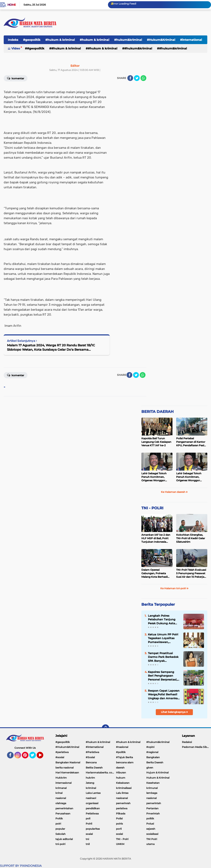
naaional (61, 798)
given (150, 768)
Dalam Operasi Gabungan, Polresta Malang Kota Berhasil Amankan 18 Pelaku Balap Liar (154, 573)
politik (150, 818)
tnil (88, 844)
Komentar (16, 375)
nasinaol (91, 798)
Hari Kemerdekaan (67, 773)
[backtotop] (105, 728)
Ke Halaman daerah (174, 492)
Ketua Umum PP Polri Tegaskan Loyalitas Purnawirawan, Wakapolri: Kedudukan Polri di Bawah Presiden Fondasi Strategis (164, 638)
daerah (120, 768)
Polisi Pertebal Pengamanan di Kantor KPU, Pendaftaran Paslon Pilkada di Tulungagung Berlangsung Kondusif (192, 442)
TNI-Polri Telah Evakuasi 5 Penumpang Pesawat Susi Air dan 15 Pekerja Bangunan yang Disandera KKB (191, 573)
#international (95, 747)
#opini (150, 747)
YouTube (43, 757)
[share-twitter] (137, 78)
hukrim (90, 778)
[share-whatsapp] (143, 78)
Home (12, 5)
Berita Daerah (155, 762)
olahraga (61, 803)
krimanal (61, 788)
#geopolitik (32, 40)
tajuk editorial (64, 839)
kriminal (91, 788)
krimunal (152, 788)
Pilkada (121, 814)
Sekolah (60, 834)
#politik (121, 752)
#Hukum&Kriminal (161, 40)
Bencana (91, 762)
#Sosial (90, 757)
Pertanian (152, 808)
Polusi (150, 824)
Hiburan (121, 773)
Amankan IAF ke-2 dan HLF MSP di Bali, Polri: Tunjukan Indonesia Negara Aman (156, 538)
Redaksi (187, 742)
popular (60, 829)
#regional (152, 752)
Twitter (34, 757)
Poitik (59, 818)
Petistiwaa (92, 814)
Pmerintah (153, 814)
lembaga (152, 793)
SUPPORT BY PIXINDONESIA (21, 866)
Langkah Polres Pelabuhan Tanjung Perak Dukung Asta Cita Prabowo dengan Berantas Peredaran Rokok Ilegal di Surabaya (163, 620)
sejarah (151, 829)
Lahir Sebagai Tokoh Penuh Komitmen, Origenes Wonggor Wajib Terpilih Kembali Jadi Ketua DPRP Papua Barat (156, 477)
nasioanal (122, 798)
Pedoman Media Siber (196, 747)
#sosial (60, 757)
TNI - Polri (122, 839)
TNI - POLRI (152, 508)
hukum (121, 778)
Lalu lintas (122, 793)
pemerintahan (64, 808)
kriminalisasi (124, 788)
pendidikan (93, 808)
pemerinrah (123, 803)
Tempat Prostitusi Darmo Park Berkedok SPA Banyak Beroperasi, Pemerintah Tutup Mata (163, 657)
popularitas (93, 829)
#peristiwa (62, 752)
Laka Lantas (93, 793)
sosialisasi (152, 834)
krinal (59, 793)
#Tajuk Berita (124, 757)
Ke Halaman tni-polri (174, 588)
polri (58, 824)
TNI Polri (152, 839)
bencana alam (125, 762)
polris (119, 824)
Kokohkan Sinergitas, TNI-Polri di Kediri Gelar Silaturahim (191, 538)
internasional (63, 783)
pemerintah (154, 803)
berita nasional (64, 768)
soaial (89, 834)
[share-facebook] (130, 78)
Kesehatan (153, 783)
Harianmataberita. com (100, 773)
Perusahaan (63, 814)
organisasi (92, 803)
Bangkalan (153, 757)
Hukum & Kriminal (158, 778)
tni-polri (60, 844)
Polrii (89, 824)
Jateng (90, 783)
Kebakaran (123, 783)
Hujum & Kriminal (157, 773)
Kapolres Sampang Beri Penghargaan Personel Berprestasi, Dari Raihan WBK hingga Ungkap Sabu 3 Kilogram (164, 676)
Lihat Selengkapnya (174, 712)
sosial (119, 834)
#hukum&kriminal (128, 40)
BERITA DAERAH (158, 412)
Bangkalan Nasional (68, 762)
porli (119, 829)
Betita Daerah (94, 768)
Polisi (119, 818)
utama (150, 844)
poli (88, 818)
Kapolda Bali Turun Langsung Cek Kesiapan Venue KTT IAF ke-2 (156, 442)
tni (87, 839)
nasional (151, 798)
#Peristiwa (92, 752)
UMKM (120, 844)
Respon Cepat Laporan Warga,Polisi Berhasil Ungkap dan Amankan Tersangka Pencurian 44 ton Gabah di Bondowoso (164, 695)
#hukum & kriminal (60, 40)
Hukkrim (61, 778)
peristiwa (122, 808)
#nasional (122, 747)
